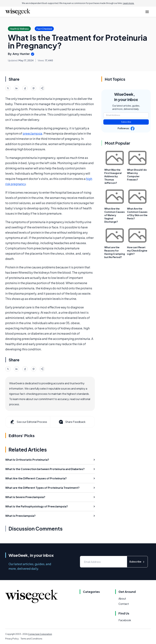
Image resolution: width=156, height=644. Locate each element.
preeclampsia (32, 133)
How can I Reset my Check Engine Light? (137, 251)
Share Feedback (72, 422)
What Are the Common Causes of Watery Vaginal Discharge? (115, 215)
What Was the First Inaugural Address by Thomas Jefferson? (113, 176)
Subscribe (126, 122)
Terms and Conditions (31, 639)
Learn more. (129, 3)
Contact (124, 604)
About (122, 599)
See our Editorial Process (28, 422)
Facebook (125, 620)
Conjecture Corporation (40, 634)
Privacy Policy (12, 639)
